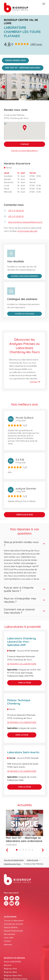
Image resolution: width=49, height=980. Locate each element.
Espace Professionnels (13, 931)
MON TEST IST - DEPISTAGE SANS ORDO (21, 67)
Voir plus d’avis (24, 515)
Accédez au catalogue (21, 313)
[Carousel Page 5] (29, 850)
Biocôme (8, 965)
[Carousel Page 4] (26, 850)
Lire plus (34, 382)
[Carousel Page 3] (23, 850)
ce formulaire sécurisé (27, 231)
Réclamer (8, 945)
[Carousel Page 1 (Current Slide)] (17, 850)
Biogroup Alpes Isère (13, 975)
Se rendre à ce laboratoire (22, 664)
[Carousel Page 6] (32, 850)
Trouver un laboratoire (14, 921)
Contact (7, 941)
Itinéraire (16, 143)
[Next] (43, 850)
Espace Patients (11, 927)
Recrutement (9, 934)
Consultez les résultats (14, 924)
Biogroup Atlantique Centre (16, 979)
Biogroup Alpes (10, 972)
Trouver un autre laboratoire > (24, 150)
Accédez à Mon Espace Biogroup (23, 276)
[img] (24, 87)
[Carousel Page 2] (20, 850)
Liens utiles (9, 938)
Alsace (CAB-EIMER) (12, 962)
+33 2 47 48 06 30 (16, 211)
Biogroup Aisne (10, 969)
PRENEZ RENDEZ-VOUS (14, 60)
